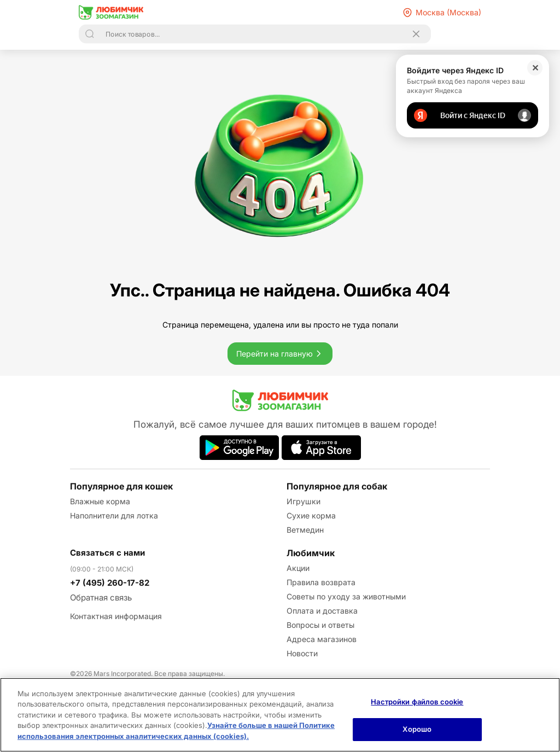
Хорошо (417, 729)
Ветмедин (305, 530)
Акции (298, 568)
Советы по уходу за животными (346, 596)
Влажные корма (100, 501)
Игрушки (304, 501)
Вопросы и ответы (320, 625)
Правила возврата (321, 582)
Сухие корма (311, 515)
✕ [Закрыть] (535, 68)
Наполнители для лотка (114, 515)
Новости (302, 653)
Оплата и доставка (322, 611)
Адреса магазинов (322, 639)
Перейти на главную (280, 354)
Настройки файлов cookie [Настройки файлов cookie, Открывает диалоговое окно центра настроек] (417, 702)
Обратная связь (101, 597)
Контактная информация (116, 616)
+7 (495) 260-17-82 (110, 583)
